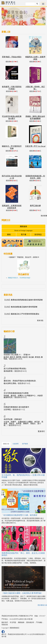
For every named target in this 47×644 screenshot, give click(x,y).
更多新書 (44, 216)
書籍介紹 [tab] (6, 444)
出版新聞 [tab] (16, 444)
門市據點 (39, 622)
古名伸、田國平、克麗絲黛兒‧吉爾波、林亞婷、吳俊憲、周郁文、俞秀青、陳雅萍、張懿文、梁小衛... (23, 424)
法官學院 (7, 410)
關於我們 (5, 622)
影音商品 (38, 235)
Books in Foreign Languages (24, 231)
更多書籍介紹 (42, 605)
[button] (5, 17)
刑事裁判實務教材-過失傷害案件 (16, 407)
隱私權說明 (30, 622)
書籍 (9, 235)
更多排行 (41, 431)
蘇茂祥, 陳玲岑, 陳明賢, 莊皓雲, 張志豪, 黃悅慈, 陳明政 (23, 358)
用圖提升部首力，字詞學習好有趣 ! (19, 278)
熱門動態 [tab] (25, 444)
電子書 (24, 235)
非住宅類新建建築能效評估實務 (16, 393)
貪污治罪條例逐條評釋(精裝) (15, 369)
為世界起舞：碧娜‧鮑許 (13, 419)
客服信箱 (5, 625)
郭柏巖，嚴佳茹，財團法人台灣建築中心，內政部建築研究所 (23, 396)
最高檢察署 (8, 371)
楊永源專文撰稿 (10, 383)
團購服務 (23, 226)
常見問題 (13, 622)
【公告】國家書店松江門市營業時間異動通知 (21, 314)
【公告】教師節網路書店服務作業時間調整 (21, 307)
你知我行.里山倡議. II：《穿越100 (17, 355)
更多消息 (40, 320)
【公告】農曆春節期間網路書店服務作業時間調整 (23, 300)
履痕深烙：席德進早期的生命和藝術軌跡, (20, 381)
